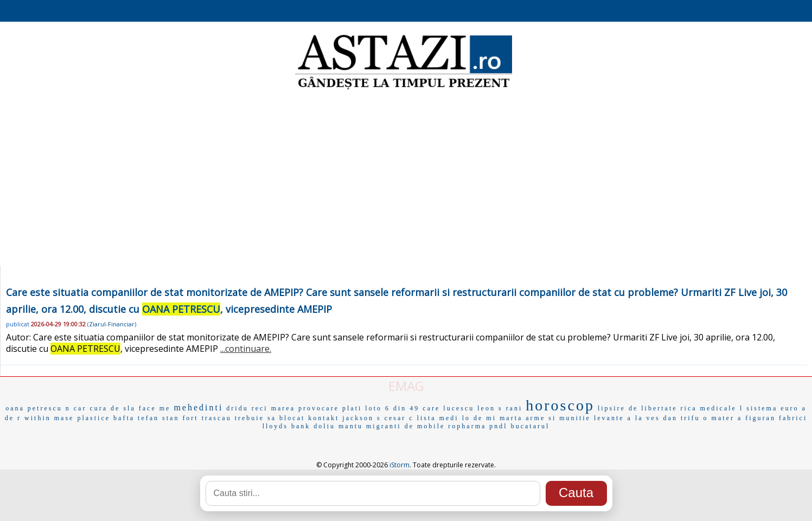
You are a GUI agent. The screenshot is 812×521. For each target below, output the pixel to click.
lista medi (438, 418)
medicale (718, 408)
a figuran (757, 418)
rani (514, 408)
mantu (351, 426)
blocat (292, 418)
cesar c (399, 418)
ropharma (467, 426)
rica (689, 408)
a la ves (644, 418)
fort (190, 418)
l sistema (759, 408)
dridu (237, 408)
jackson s (362, 418)
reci (260, 408)
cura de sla (112, 408)
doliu (324, 426)
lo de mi (479, 418)
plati (352, 408)
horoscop (560, 405)
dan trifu (682, 418)
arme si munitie (558, 418)
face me (155, 408)
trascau (217, 418)
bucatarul (530, 426)
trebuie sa (255, 418)
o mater (719, 418)
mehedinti (198, 407)
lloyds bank (287, 426)
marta (511, 418)
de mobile (425, 426)
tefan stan (158, 418)
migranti (384, 426)
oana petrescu (34, 408)
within (38, 418)
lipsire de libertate (638, 408)
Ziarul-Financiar (112, 324)
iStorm (399, 465)
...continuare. (246, 349)
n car (76, 408)
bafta (124, 418)
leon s (490, 408)
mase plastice (82, 418)
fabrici (793, 418)
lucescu (459, 408)
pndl (498, 426)
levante (609, 418)
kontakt (324, 418)
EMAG (406, 386)
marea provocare (305, 408)
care (431, 408)
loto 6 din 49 (392, 408)
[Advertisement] (406, 179)
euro (789, 408)
